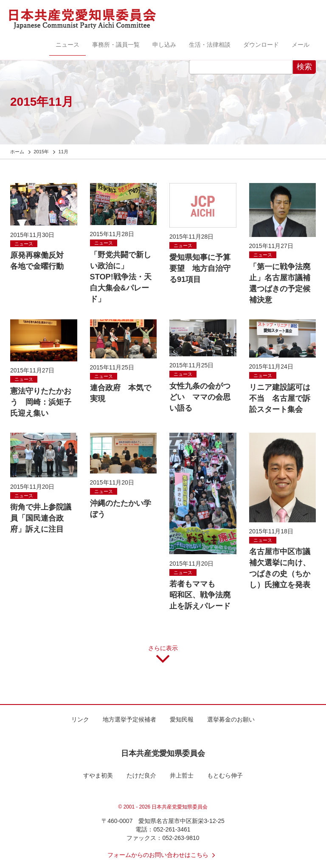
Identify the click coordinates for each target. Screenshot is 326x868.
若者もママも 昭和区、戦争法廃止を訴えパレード (204, 595)
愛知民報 (182, 719)
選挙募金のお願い (231, 719)
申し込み (164, 45)
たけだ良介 (141, 775)
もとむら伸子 (225, 775)
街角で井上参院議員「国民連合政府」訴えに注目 (41, 518)
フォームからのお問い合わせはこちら (163, 855)
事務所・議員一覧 (116, 45)
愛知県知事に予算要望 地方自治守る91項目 (200, 268)
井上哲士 (182, 775)
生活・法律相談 (210, 45)
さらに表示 (163, 657)
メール (301, 45)
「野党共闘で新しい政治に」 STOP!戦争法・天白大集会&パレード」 (121, 277)
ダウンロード (261, 45)
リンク (80, 719)
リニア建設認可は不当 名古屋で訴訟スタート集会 (280, 398)
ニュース (67, 45)
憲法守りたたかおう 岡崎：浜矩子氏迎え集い (41, 402)
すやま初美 (98, 775)
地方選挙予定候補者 (129, 719)
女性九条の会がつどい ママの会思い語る (200, 397)
